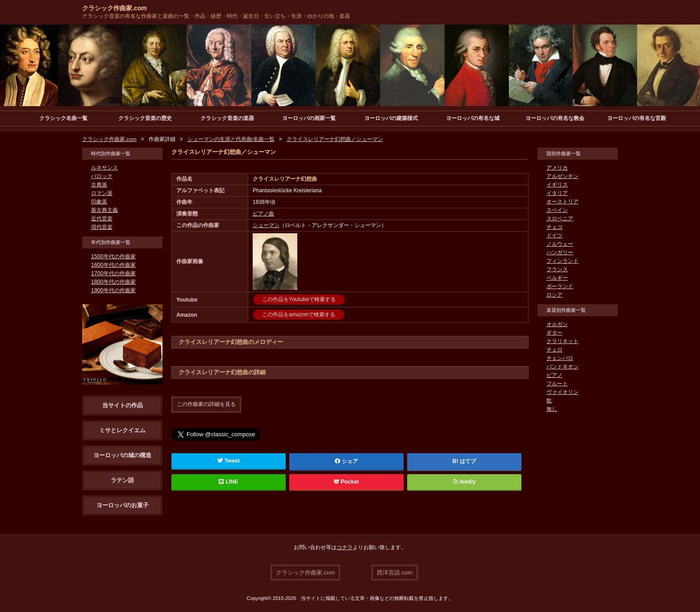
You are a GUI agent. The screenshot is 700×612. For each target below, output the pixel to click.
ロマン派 (102, 193)
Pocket (346, 481)
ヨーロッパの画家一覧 (309, 118)
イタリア (557, 193)
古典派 (99, 185)
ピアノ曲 (263, 214)
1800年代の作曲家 (113, 282)
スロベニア (560, 219)
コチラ (345, 547)
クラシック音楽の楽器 (227, 118)
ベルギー (557, 278)
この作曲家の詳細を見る (206, 404)
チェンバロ (560, 358)
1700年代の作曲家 (113, 273)
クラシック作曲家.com (115, 8)
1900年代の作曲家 (113, 290)
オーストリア (562, 202)
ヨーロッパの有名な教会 (555, 118)
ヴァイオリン (562, 392)
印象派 (99, 202)
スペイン (557, 210)
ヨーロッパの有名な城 (473, 118)
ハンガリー (560, 252)
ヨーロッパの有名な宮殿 (637, 118)
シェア (346, 461)
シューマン (266, 225)
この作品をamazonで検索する (298, 314)
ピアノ (554, 375)
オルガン (557, 324)
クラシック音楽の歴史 (145, 118)
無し (552, 409)
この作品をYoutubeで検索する (299, 299)
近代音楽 (102, 219)
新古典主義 (104, 210)
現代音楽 (102, 227)
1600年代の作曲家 (113, 265)
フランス (557, 269)
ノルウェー (560, 244)
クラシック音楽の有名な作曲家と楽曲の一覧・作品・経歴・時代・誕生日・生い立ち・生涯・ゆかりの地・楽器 (216, 16)
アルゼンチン (562, 176)
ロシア (554, 295)
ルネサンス (104, 168)
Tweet (229, 460)
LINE (229, 481)
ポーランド (560, 286)
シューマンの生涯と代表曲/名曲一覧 (231, 139)
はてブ (468, 461)
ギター (554, 333)
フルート (557, 384)
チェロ (554, 350)
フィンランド (562, 261)
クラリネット (562, 341)
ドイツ (554, 236)
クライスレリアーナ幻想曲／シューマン (335, 139)
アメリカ (557, 168)
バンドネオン (562, 367)
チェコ (554, 227)
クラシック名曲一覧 (63, 118)
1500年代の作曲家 (113, 256)
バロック (102, 176)
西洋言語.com (395, 572)
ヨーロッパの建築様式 (391, 118)
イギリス (557, 185)
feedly (464, 481)
